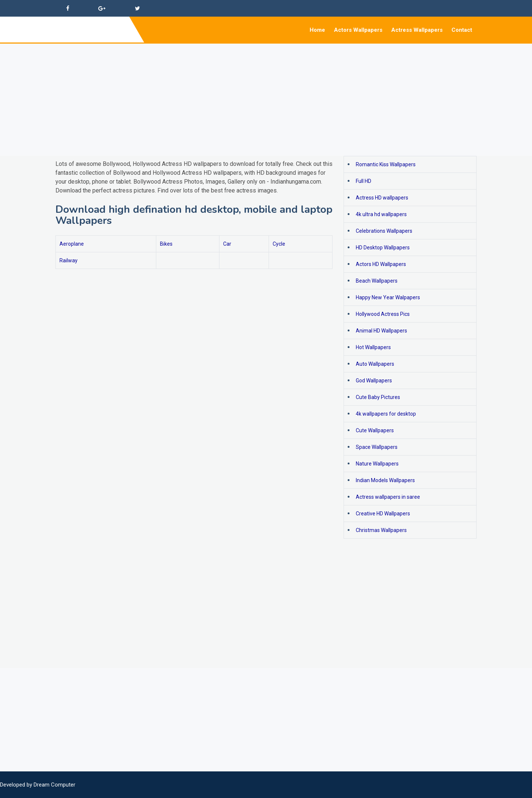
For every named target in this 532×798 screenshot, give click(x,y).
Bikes (166, 244)
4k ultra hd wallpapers (381, 214)
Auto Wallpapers (375, 364)
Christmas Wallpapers (381, 530)
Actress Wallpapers (417, 30)
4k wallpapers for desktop (386, 414)
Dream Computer (54, 785)
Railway (69, 260)
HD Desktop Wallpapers (383, 248)
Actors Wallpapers (358, 30)
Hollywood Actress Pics (383, 314)
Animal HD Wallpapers (381, 331)
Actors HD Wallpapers (381, 264)
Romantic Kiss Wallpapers (386, 164)
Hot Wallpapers (373, 347)
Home (317, 30)
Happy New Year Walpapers (388, 297)
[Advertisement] (222, 95)
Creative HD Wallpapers (383, 514)
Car (227, 244)
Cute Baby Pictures (378, 397)
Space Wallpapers (377, 447)
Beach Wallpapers (377, 281)
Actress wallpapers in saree (388, 497)
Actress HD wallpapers (382, 198)
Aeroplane (72, 244)
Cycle (279, 244)
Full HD (364, 181)
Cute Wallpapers (375, 430)
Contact (462, 30)
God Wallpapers (374, 381)
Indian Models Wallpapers (385, 480)
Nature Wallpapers (377, 464)
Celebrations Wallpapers (384, 231)
